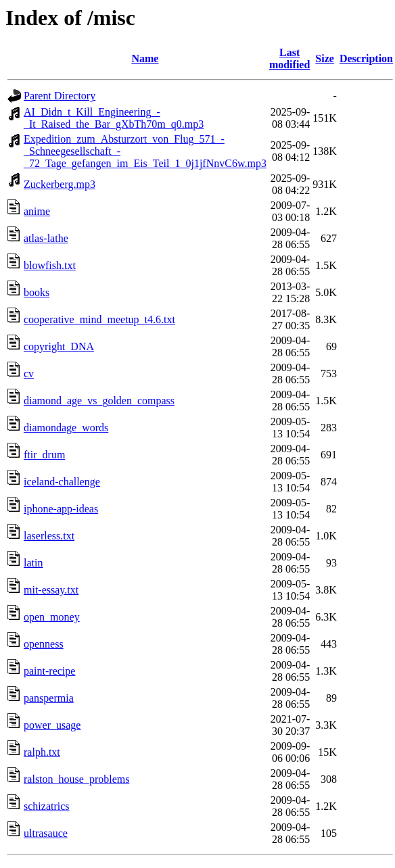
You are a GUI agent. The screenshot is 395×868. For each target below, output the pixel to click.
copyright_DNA (59, 346)
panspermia (49, 698)
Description (366, 58)
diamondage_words (66, 428)
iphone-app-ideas (61, 509)
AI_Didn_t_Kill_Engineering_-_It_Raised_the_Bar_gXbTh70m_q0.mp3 (114, 118)
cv (29, 373)
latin (33, 563)
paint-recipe (49, 671)
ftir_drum (44, 455)
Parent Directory (60, 96)
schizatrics (47, 806)
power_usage (52, 725)
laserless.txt (49, 536)
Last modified (289, 58)
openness (44, 644)
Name (145, 58)
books (37, 292)
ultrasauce (46, 833)
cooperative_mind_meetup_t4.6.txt (99, 319)
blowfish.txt (50, 265)
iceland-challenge (62, 482)
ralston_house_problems (76, 779)
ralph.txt (42, 752)
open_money (52, 617)
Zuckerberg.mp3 (60, 184)
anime (37, 211)
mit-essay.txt (51, 590)
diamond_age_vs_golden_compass (99, 401)
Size (325, 58)
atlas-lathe (46, 238)
